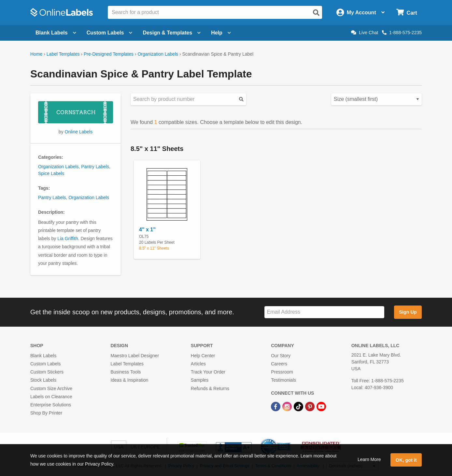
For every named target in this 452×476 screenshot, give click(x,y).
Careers (279, 364)
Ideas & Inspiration (129, 380)
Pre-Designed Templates (109, 54)
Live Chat (365, 33)
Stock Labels (43, 380)
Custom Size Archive (51, 388)
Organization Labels (158, 54)
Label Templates (63, 54)
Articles (198, 364)
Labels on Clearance (51, 397)
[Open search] (316, 13)
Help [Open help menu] (221, 33)
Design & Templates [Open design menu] (172, 33)
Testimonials (283, 380)
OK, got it (406, 460)
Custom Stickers (47, 372)
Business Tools (126, 372)
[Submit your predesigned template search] (241, 99)
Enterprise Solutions (51, 405)
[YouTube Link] (321, 406)
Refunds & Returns (210, 388)
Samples (200, 380)
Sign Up (408, 312)
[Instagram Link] (288, 406)
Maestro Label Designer (135, 356)
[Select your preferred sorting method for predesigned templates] (376, 99)
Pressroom (282, 372)
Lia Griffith (68, 238)
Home (36, 54)
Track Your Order (208, 372)
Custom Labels (45, 364)
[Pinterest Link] (311, 406)
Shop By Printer (46, 413)
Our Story (281, 356)
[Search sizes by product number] (188, 99)
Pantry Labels (95, 167)
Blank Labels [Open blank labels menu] (56, 33)
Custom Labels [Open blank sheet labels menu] (110, 33)
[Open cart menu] (407, 13)
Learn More (369, 459)
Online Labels (79, 132)
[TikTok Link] (299, 406)
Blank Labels (43, 356)
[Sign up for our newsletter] (324, 312)
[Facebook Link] (276, 406)
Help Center (203, 356)
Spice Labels (51, 173)
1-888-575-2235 (402, 33)
